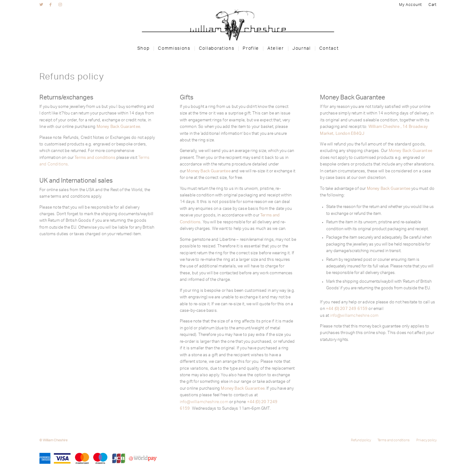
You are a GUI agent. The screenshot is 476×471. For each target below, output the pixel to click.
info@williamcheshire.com (204, 402)
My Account (411, 5)
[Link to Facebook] (51, 5)
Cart (433, 5)
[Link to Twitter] (41, 5)
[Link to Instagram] (60, 5)
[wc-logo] (238, 25)
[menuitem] (411, 5)
